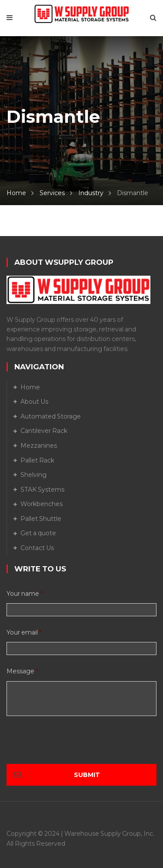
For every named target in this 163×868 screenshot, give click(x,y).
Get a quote (38, 533)
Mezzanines (39, 446)
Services (52, 193)
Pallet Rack (37, 460)
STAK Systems (42, 490)
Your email (24, 632)
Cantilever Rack (44, 431)
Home (16, 193)
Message (22, 671)
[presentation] (73, 747)
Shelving (33, 475)
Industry (91, 193)
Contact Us (37, 548)
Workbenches (42, 504)
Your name (25, 594)
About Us (34, 402)
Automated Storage (51, 416)
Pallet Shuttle (41, 519)
